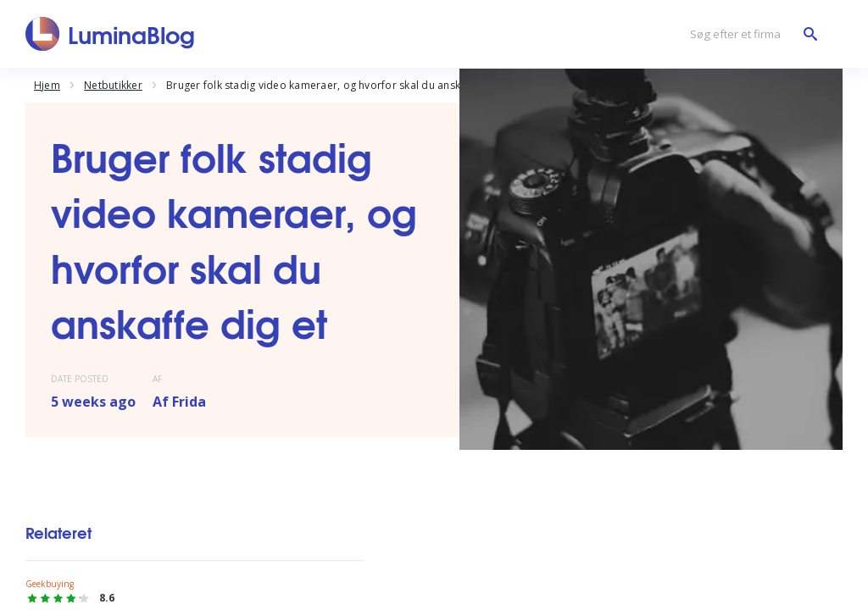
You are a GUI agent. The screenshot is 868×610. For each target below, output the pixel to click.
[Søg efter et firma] (749, 34)
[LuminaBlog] (111, 34)
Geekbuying (50, 584)
